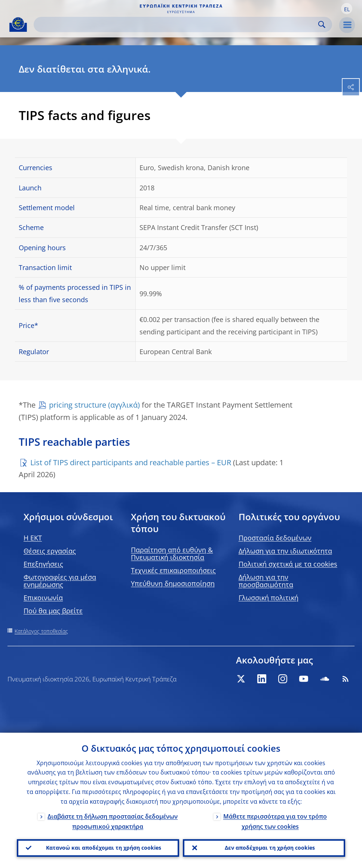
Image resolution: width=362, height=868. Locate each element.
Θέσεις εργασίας (50, 551)
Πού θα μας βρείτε (53, 611)
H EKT (33, 538)
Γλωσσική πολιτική (269, 598)
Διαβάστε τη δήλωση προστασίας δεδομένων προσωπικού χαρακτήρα (113, 821)
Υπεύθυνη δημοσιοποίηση (173, 583)
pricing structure (78, 405)
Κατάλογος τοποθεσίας (41, 631)
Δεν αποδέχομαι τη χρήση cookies (270, 848)
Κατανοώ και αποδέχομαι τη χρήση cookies (104, 848)
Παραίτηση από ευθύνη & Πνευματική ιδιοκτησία (172, 553)
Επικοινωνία (43, 598)
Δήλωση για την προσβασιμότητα (266, 581)
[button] (347, 9)
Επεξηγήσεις (43, 564)
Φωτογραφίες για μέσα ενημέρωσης (60, 581)
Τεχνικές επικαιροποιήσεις (173, 570)
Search (322, 24)
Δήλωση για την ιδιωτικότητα (285, 551)
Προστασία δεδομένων (275, 538)
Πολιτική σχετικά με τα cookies (288, 564)
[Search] (177, 24)
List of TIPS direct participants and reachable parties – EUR (131, 462)
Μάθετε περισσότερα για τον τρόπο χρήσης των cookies (275, 821)
